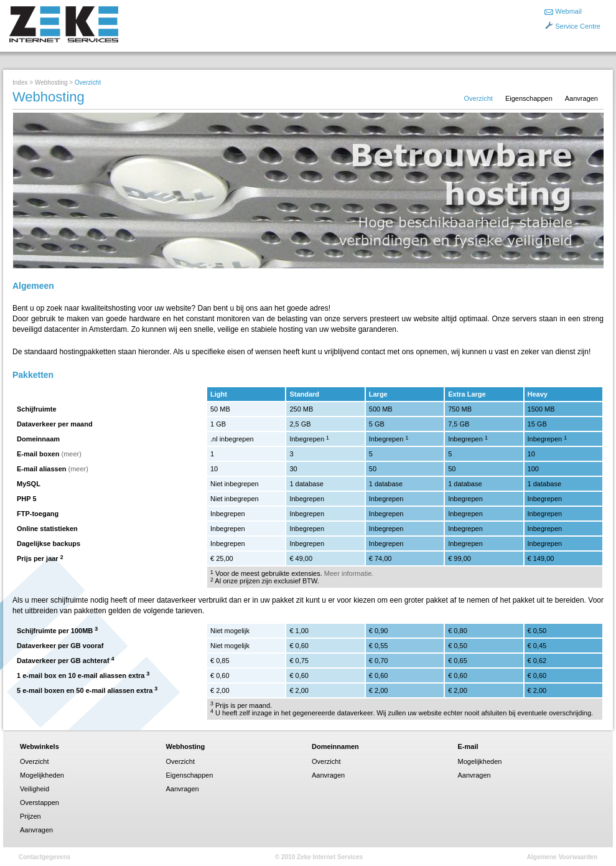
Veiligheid (35, 789)
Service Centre (578, 26)
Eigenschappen (529, 98)
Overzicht (478, 98)
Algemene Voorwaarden (562, 857)
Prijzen (30, 816)
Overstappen (40, 802)
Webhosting (51, 82)
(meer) (72, 454)
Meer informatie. (349, 573)
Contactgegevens (44, 857)
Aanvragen (581, 98)
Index (20, 82)
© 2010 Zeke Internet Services (319, 857)
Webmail (568, 11)
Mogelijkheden (42, 775)
